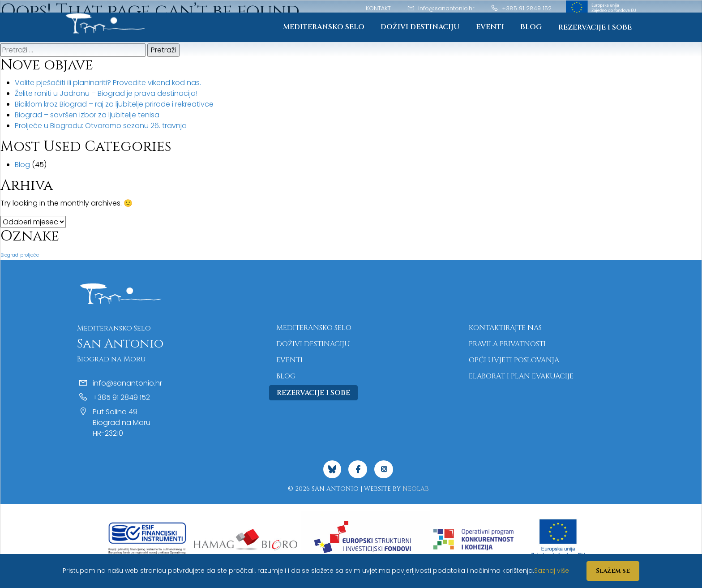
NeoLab (416, 489)
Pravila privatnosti (507, 344)
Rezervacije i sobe (595, 27)
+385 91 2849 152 (521, 8)
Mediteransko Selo (324, 27)
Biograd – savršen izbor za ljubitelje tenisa (87, 115)
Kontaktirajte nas (505, 328)
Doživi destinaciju (420, 27)
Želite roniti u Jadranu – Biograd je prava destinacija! (106, 93)
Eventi (490, 27)
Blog (531, 27)
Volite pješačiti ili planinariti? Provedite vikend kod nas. (108, 83)
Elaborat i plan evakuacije (521, 376)
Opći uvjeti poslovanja (514, 360)
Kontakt (378, 8)
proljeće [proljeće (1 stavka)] (30, 255)
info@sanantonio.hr (441, 8)
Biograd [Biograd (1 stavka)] (9, 255)
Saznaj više (552, 571)
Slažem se (613, 571)
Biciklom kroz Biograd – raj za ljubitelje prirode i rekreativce (114, 104)
